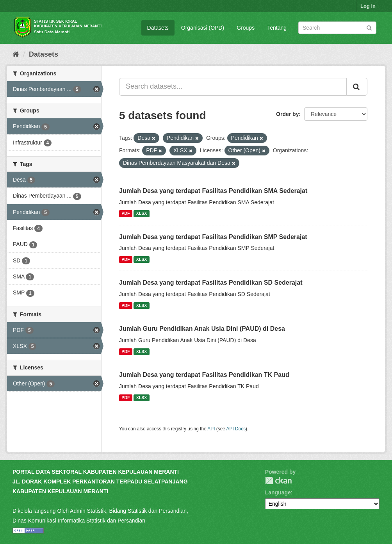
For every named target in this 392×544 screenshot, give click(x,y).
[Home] (16, 54)
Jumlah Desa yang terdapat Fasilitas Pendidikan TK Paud (204, 375)
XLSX (142, 214)
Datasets (158, 28)
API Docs (236, 429)
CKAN (278, 481)
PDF (126, 214)
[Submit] (369, 27)
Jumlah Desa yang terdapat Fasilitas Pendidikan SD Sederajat (211, 283)
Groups (246, 28)
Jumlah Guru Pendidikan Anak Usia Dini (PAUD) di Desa (202, 329)
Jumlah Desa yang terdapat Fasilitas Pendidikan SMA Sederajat (213, 191)
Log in (368, 6)
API (211, 429)
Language (278, 492)
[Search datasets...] (233, 87)
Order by (287, 114)
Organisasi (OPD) (203, 28)
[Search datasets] (337, 28)
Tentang (277, 28)
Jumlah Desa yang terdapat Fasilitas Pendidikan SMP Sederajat (213, 237)
